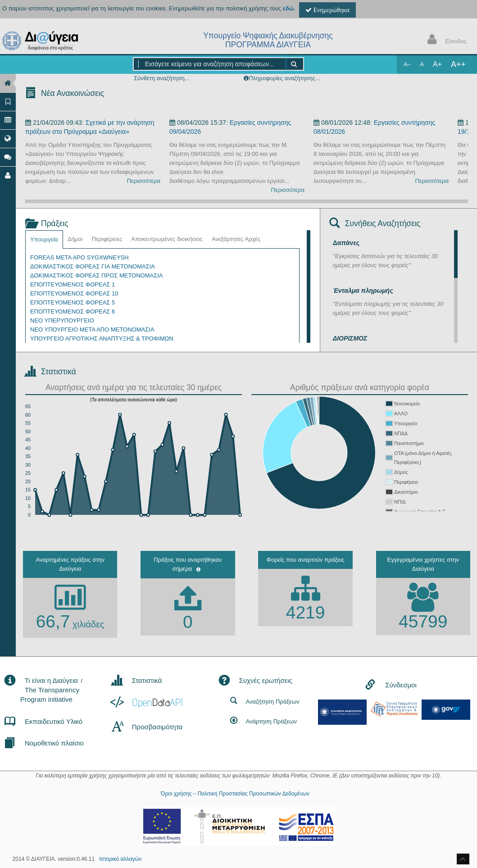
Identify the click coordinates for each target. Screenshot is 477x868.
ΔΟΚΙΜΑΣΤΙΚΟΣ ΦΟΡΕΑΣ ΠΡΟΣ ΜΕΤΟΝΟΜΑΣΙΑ (97, 275)
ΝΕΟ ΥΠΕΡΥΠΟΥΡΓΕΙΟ (62, 320)
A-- (407, 64)
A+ (437, 64)
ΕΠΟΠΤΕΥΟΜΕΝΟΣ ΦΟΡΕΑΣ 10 (74, 293)
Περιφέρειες (107, 239)
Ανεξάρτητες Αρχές (236, 239)
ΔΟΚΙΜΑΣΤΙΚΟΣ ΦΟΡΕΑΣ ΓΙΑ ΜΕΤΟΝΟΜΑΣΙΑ (93, 266)
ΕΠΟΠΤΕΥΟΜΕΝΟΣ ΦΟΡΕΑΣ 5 (73, 302)
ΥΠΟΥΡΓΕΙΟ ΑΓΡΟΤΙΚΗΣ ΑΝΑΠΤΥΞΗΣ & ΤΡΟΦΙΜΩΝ (102, 339)
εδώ (288, 8)
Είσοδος (445, 40)
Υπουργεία (44, 239)
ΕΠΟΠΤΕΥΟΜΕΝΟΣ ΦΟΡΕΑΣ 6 (73, 311)
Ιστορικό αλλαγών (120, 859)
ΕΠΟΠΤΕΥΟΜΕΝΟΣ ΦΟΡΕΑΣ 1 (73, 284)
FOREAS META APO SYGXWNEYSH (79, 257)
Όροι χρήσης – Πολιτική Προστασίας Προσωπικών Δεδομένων (235, 794)
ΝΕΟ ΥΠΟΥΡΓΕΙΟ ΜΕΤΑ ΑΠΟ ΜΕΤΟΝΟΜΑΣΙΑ (92, 329)
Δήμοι (75, 239)
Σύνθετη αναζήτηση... (161, 78)
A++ (458, 64)
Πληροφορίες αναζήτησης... (284, 78)
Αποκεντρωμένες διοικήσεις (167, 239)
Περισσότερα (144, 181)
